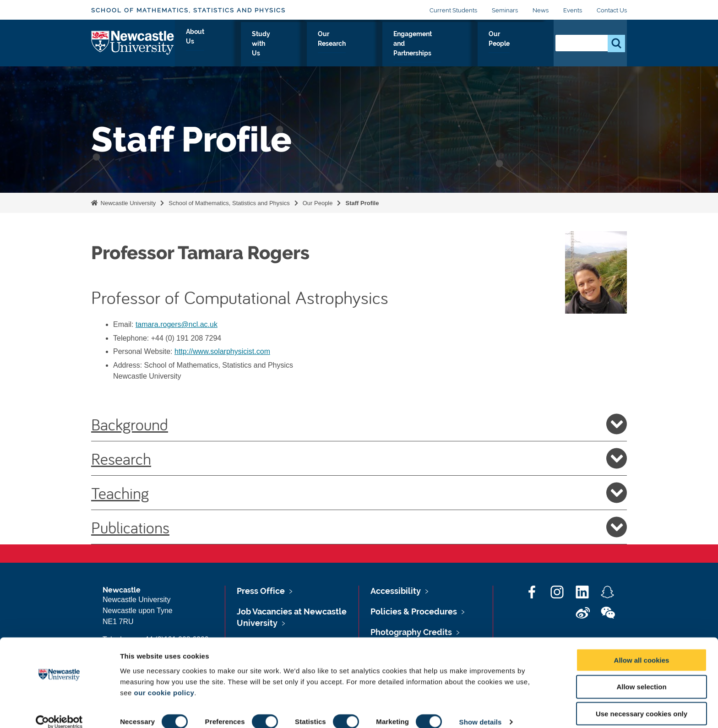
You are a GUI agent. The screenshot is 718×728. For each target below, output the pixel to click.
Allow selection (641, 675)
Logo (133, 42)
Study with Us (275, 44)
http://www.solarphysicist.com (222, 351)
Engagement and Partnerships (431, 44)
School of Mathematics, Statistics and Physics (188, 10)
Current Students (453, 10)
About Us (220, 44)
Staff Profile (362, 203)
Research (359, 458)
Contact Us (612, 10)
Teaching (359, 493)
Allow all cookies (642, 648)
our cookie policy (164, 680)
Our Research (339, 44)
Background (359, 424)
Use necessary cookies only (642, 702)
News (541, 10)
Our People (519, 44)
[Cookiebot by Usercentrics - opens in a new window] (59, 710)
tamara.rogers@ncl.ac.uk (177, 324)
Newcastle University (127, 203)
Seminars (505, 10)
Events (573, 10)
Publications (359, 527)
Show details (481, 710)
